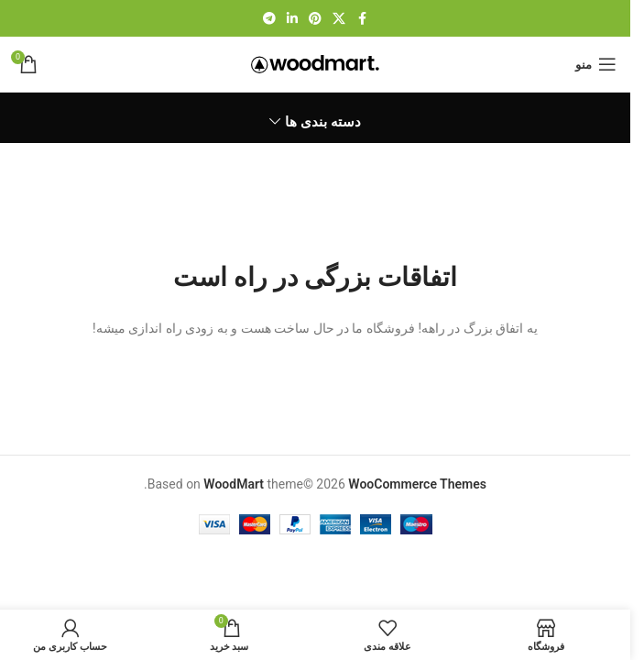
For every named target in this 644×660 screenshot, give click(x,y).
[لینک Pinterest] (315, 19)
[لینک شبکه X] (339, 19)
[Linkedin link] (292, 19)
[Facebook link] (362, 19)
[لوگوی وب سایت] (315, 63)
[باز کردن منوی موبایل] (596, 64)
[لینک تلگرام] (269, 19)
